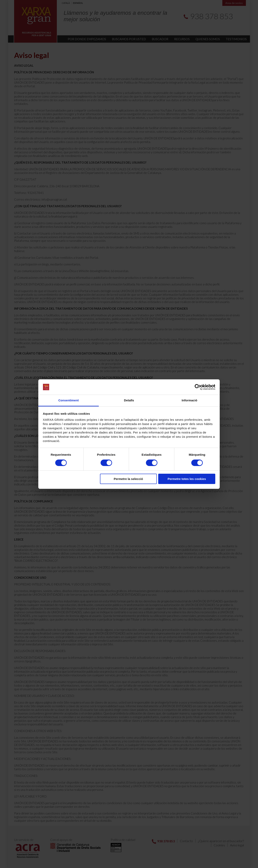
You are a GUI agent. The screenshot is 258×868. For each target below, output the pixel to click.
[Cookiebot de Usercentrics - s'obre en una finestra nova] (198, 387)
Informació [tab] (189, 400)
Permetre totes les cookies (187, 479)
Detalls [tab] (129, 400)
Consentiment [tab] (68, 400)
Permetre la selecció (128, 479)
